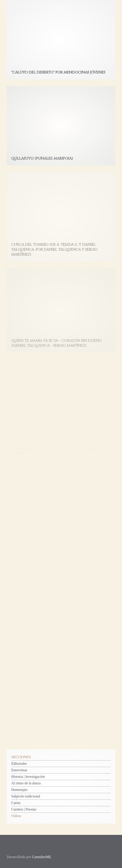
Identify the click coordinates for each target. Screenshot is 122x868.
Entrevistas (19, 770)
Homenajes (19, 790)
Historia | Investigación (28, 777)
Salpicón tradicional (26, 796)
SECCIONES (21, 757)
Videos (16, 816)
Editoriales (19, 764)
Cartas (16, 803)
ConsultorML (42, 857)
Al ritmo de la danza (26, 783)
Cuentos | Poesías (24, 809)
